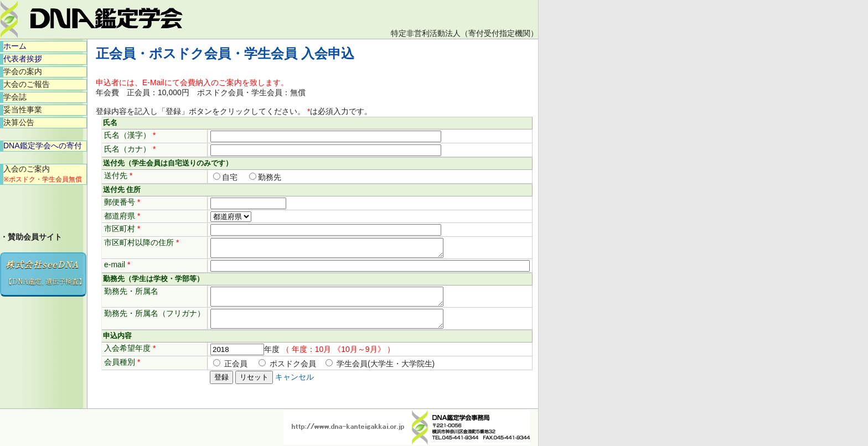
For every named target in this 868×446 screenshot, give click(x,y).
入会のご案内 (43, 174)
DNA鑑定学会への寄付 (43, 146)
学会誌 (15, 97)
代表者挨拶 (23, 59)
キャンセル (294, 387)
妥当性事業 (23, 110)
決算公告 (19, 122)
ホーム (15, 46)
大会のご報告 (27, 84)
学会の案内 (23, 71)
